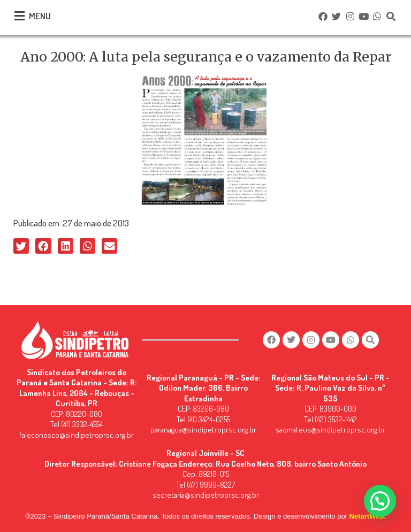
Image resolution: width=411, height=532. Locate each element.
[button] (21, 246)
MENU (40, 16)
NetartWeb (367, 516)
